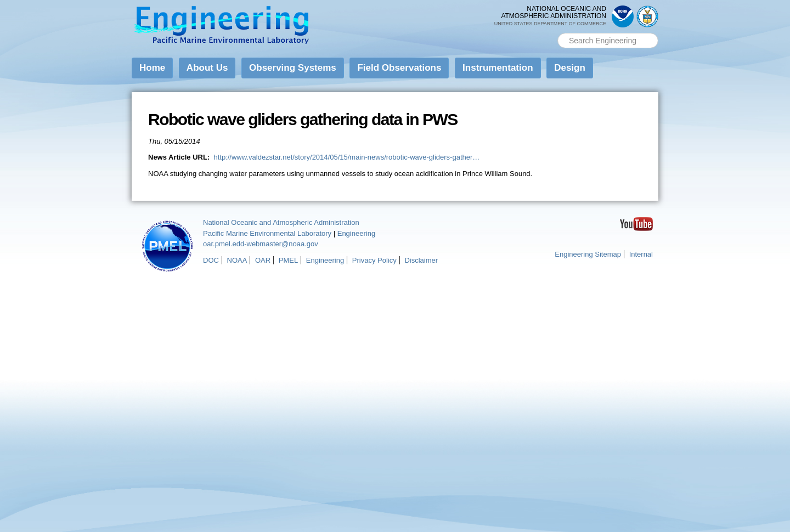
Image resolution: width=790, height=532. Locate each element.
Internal (641, 254)
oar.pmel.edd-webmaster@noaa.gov (261, 244)
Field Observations (399, 68)
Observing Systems (293, 68)
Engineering (356, 233)
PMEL (288, 260)
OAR (263, 260)
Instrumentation (498, 68)
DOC (211, 260)
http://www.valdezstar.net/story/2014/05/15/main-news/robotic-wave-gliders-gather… (346, 157)
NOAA (237, 260)
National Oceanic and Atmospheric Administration (281, 222)
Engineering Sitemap (588, 254)
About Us (207, 68)
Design (570, 68)
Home (152, 68)
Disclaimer (421, 260)
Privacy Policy (374, 260)
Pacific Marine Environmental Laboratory (267, 233)
